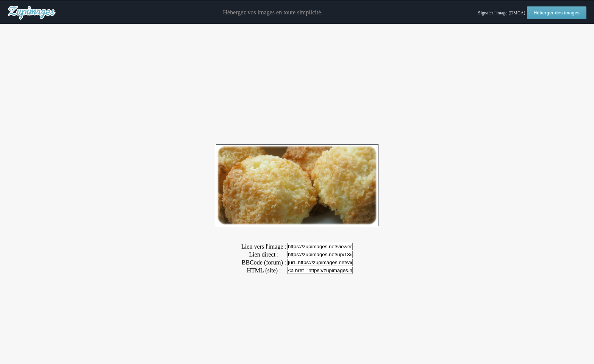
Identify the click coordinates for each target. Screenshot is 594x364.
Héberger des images (557, 13)
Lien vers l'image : (264, 247)
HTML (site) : (264, 270)
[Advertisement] (297, 84)
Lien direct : (264, 254)
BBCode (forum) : (264, 262)
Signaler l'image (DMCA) (502, 13)
